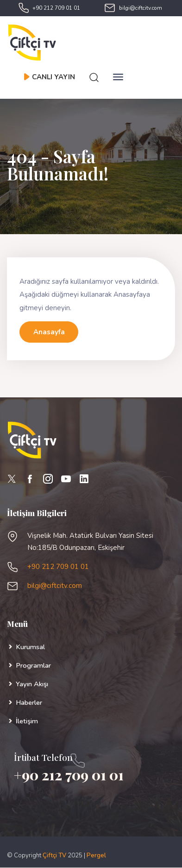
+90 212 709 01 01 (56, 8)
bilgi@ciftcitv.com (141, 8)
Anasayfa (49, 332)
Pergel (96, 855)
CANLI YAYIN (49, 77)
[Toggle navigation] (118, 77)
